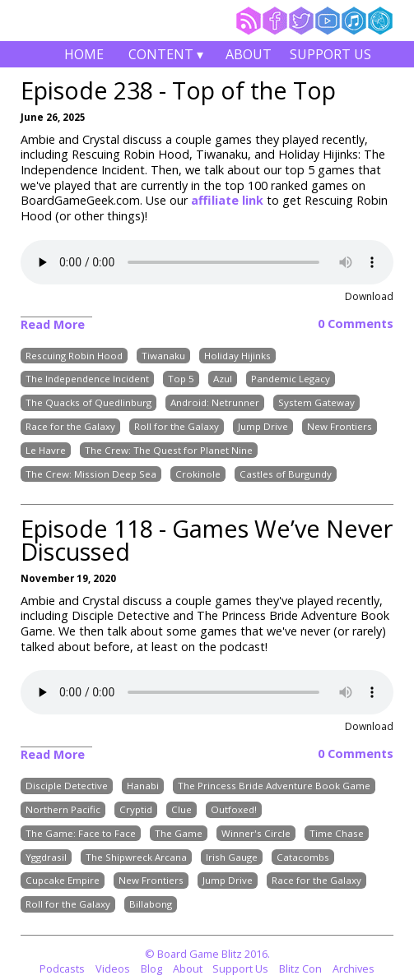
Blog (151, 968)
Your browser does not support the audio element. (207, 262)
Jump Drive (263, 426)
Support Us (330, 54)
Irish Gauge (232, 857)
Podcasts (62, 968)
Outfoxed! (234, 809)
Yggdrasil (46, 857)
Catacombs (303, 857)
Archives (354, 968)
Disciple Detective (67, 786)
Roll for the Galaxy (177, 426)
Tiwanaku (163, 356)
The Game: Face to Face (81, 833)
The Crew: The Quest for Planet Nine (169, 450)
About (249, 54)
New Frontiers (340, 426)
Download (369, 296)
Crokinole (198, 474)
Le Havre (46, 450)
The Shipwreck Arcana (136, 857)
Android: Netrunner (215, 402)
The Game (179, 833)
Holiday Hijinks (237, 356)
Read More (53, 324)
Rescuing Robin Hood (74, 356)
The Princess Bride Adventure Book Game (274, 786)
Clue (181, 809)
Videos (113, 968)
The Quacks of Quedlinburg (88, 402)
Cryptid (136, 809)
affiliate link (229, 200)
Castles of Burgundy (286, 474)
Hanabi (143, 786)
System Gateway (316, 402)
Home (84, 54)
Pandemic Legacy (291, 379)
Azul (223, 379)
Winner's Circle (256, 833)
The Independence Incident (87, 379)
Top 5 (181, 379)
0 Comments (356, 324)
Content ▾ (166, 56)
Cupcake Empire (63, 881)
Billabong (151, 904)
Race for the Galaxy (70, 426)
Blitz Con (300, 968)
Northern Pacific (63, 809)
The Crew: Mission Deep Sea (91, 474)
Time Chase (337, 833)
